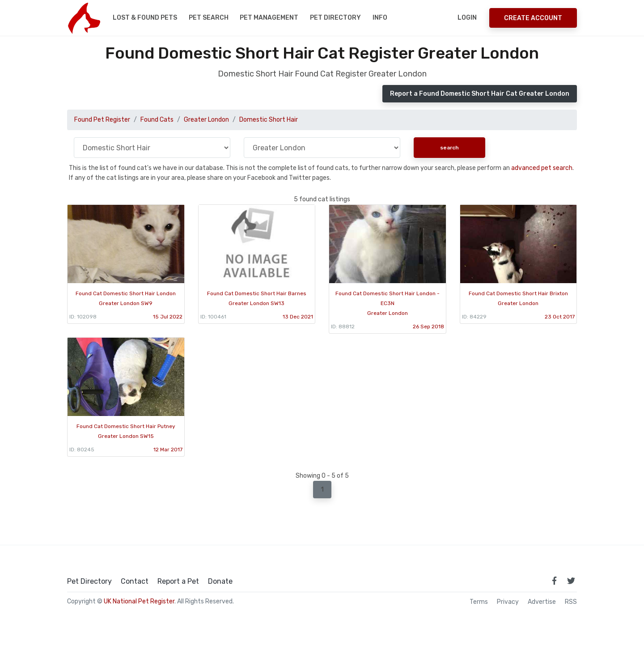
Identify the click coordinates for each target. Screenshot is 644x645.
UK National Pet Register (139, 601)
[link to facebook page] (554, 581)
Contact (135, 581)
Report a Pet (178, 581)
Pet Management (269, 18)
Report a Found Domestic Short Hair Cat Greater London (480, 94)
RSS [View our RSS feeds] (571, 602)
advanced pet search (542, 168)
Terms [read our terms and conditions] (479, 602)
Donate (220, 581)
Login (467, 18)
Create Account (533, 18)
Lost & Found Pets (145, 18)
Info (380, 18)
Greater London (206, 120)
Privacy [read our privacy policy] (508, 602)
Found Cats (157, 120)
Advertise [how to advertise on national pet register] (542, 602)
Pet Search (209, 18)
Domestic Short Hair (269, 120)
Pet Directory (335, 18)
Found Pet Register (102, 120)
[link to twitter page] (571, 581)
